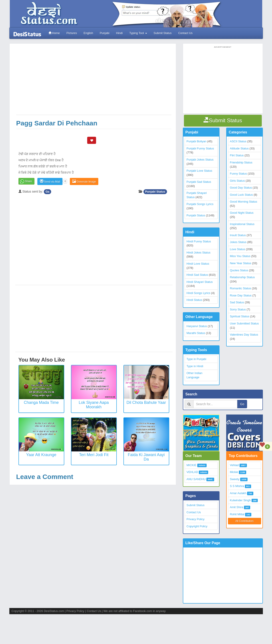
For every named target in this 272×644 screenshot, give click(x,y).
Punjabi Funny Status (200, 148)
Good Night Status (242, 213)
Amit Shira (237, 507)
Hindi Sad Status (197, 275)
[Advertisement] (94, 81)
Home (54, 33)
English (88, 33)
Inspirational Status (242, 224)
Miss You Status (240, 256)
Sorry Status (238, 309)
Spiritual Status (240, 316)
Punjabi (104, 33)
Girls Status (237, 181)
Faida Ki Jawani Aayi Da (146, 457)
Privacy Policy (196, 519)
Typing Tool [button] (138, 33)
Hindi (119, 33)
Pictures (72, 33)
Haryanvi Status (197, 326)
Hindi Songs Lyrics (198, 293)
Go (242, 404)
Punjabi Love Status (199, 171)
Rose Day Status (241, 295)
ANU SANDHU (196, 479)
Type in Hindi (195, 366)
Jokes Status (238, 242)
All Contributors (244, 521)
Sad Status (237, 302)
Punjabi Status (155, 192)
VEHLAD (192, 472)
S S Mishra (237, 486)
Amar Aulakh (238, 493)
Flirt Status (237, 155)
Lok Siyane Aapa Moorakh (94, 405)
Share (28, 181)
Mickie (234, 472)
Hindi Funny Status (199, 241)
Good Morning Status (244, 202)
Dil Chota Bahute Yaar (146, 402)
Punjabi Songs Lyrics (200, 204)
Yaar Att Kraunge (41, 455)
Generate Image (84, 181)
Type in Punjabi (196, 359)
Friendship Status (241, 162)
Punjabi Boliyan (197, 141)
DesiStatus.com (54, 611)
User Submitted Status (244, 323)
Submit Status (163, 33)
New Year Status (241, 263)
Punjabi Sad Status (199, 182)
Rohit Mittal (237, 514)
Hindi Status (194, 300)
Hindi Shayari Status (200, 282)
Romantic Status (241, 288)
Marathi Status (196, 333)
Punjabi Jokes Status (200, 160)
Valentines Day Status (244, 335)
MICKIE (192, 465)
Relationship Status (242, 277)
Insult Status (238, 235)
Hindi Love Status (198, 264)
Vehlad (234, 465)
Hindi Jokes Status (199, 253)
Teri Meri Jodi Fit (94, 455)
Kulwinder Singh (240, 500)
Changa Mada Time (41, 402)
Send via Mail (50, 181)
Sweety (235, 479)
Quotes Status (239, 270)
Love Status (238, 249)
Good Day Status (241, 188)
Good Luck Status (241, 195)
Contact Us (185, 33)
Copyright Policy (197, 526)
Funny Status (239, 174)
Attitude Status (239, 148)
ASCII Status (238, 141)
